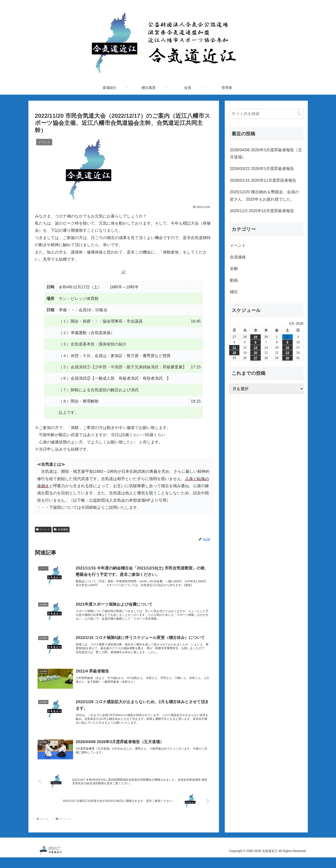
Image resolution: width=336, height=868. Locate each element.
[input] (266, 114)
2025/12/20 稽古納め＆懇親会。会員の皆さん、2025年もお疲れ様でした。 (264, 196)
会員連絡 (61, 529)
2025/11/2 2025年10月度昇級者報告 (262, 211)
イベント (43, 529)
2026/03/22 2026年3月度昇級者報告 (262, 169)
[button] (299, 114)
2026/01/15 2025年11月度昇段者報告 (263, 180)
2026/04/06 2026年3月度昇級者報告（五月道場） (266, 154)
